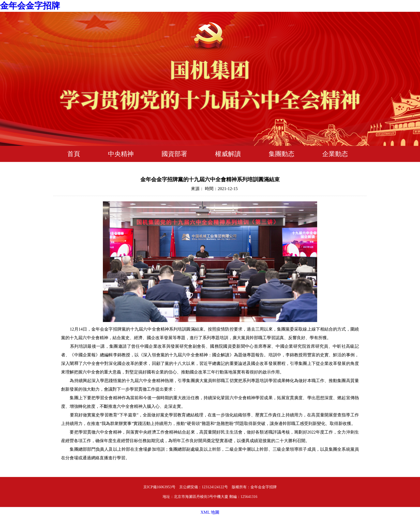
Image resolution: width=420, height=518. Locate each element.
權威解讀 (228, 154)
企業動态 (335, 154)
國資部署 (174, 154)
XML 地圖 (210, 512)
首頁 (74, 154)
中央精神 (121, 154)
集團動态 (282, 154)
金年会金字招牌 (30, 6)
